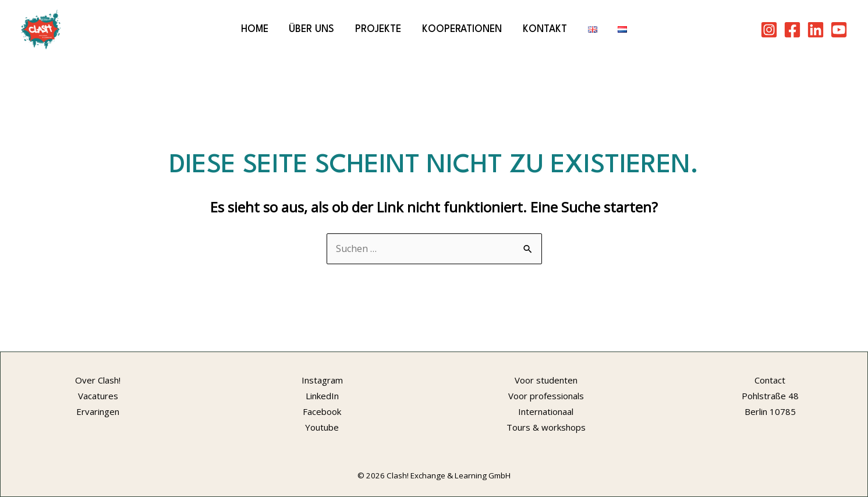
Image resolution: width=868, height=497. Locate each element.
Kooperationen (462, 29)
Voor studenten (546, 380)
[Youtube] (839, 30)
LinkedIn (322, 396)
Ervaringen (98, 411)
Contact (770, 380)
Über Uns (311, 29)
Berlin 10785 (770, 411)
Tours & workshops (546, 427)
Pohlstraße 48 (770, 396)
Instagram (322, 380)
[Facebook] (792, 30)
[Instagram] (769, 30)
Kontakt (545, 29)
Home (255, 29)
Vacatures (98, 396)
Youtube (322, 427)
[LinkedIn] (816, 30)
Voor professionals (546, 396)
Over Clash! (98, 380)
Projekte (378, 29)
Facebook (322, 411)
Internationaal (546, 411)
